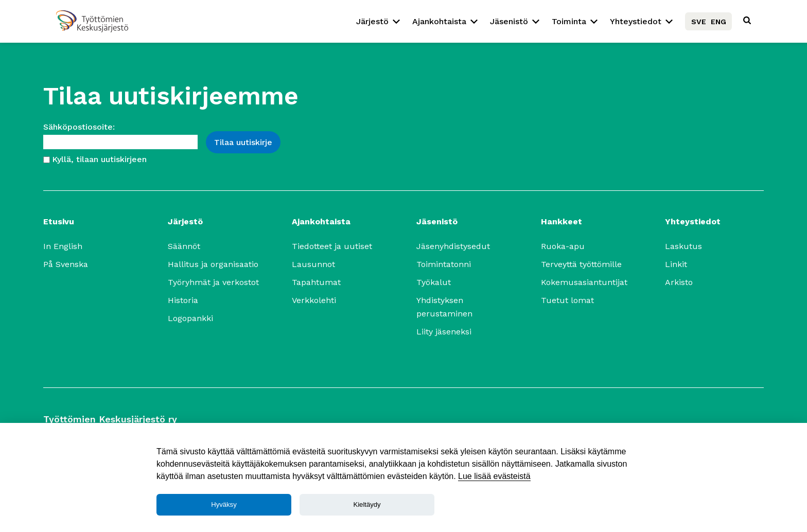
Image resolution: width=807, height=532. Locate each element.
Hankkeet (562, 221)
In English (63, 246)
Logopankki (190, 318)
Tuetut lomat (567, 300)
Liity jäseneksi (444, 332)
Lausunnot (313, 264)
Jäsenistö (509, 21)
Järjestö (372, 21)
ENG (718, 22)
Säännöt (184, 246)
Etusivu (59, 221)
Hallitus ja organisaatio (213, 264)
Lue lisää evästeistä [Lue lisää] (494, 476)
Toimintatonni (444, 264)
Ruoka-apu (563, 246)
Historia (183, 300)
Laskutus (683, 246)
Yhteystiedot (636, 21)
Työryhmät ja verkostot (213, 282)
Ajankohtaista (439, 21)
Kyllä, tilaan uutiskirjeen (99, 159)
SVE (699, 22)
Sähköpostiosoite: (79, 127)
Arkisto (679, 282)
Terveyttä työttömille (581, 264)
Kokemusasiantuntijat (584, 282)
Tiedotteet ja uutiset (332, 246)
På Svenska (66, 264)
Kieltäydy (367, 504)
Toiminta (569, 21)
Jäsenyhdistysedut (453, 246)
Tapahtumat (316, 282)
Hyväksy (224, 504)
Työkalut (434, 282)
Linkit (676, 264)
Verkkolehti (314, 300)
